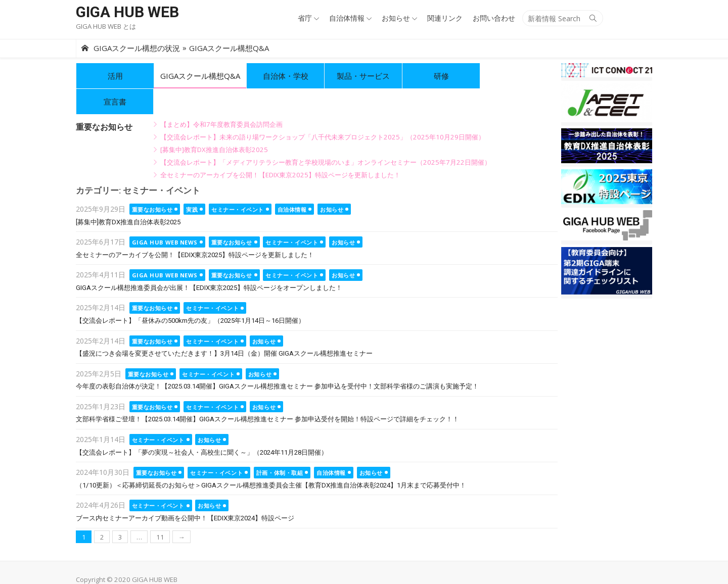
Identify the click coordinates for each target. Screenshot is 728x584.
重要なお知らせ (152, 184)
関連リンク (445, 18)
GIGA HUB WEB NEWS (165, 216)
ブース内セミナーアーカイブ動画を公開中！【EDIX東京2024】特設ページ (185, 492)
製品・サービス (363, 76)
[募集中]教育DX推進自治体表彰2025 (214, 124)
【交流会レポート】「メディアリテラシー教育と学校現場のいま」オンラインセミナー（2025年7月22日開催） (326, 136)
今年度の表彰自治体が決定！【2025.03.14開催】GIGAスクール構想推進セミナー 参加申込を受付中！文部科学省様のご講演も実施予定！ (277, 360)
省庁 (305, 18)
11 (160, 511)
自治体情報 (347, 18)
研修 (441, 76)
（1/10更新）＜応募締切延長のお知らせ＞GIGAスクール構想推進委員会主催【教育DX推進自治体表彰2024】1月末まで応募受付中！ (271, 459)
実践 (192, 184)
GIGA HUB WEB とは (106, 26)
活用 (115, 76)
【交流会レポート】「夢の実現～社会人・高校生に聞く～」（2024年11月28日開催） (202, 427)
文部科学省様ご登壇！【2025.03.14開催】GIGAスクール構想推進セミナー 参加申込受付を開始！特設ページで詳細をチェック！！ (267, 393)
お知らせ (396, 18)
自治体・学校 (286, 76)
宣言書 (519, 76)
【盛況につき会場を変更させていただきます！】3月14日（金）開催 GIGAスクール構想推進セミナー (224, 328)
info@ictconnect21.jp (252, 565)
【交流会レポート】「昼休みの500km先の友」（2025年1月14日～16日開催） (190, 295)
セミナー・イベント (238, 184)
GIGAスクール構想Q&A (200, 76)
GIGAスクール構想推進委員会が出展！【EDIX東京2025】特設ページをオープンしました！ (209, 262)
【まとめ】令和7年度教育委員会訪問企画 (221, 99)
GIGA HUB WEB (127, 12)
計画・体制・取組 (280, 447)
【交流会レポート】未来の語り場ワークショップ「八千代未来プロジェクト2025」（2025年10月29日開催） (323, 111)
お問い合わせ (494, 18)
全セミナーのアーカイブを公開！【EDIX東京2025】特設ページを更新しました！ (280, 149)
